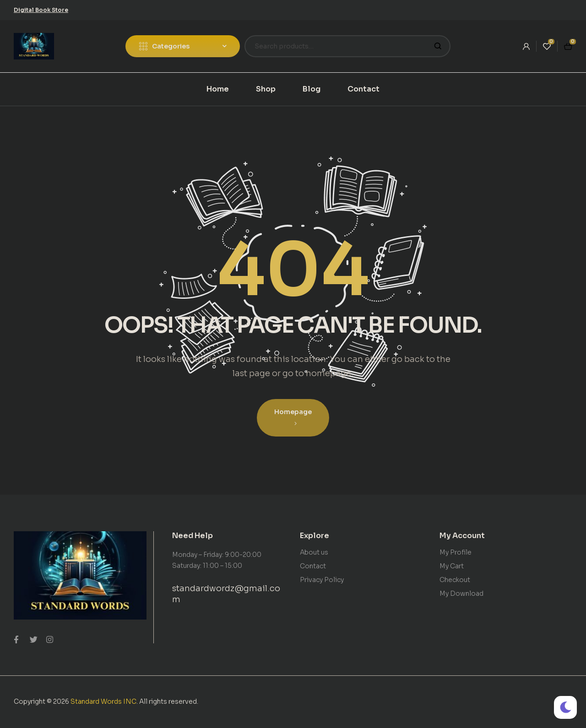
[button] (41, 10)
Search (438, 46)
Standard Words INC (103, 701)
